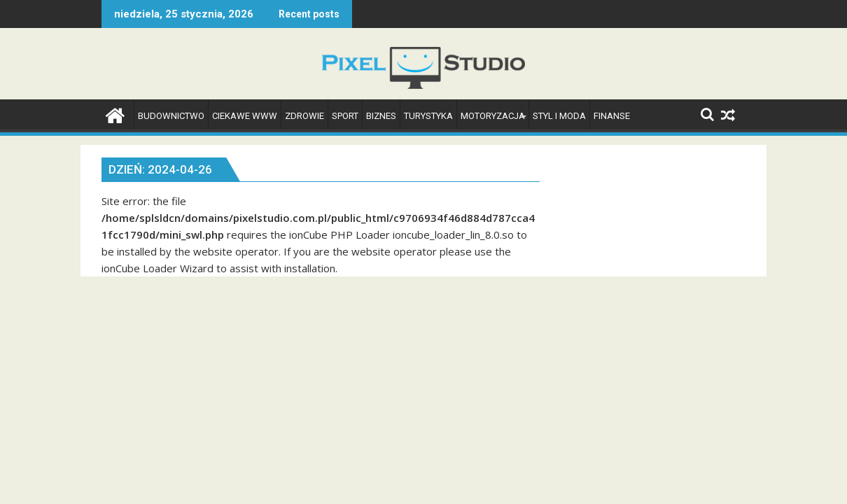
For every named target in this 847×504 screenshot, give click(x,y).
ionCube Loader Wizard (157, 268)
